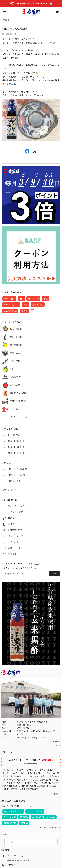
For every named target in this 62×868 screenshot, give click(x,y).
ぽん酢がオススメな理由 (16, 29)
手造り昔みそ (16, 353)
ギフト (13, 369)
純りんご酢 (15, 385)
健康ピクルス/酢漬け (19, 393)
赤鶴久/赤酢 (15, 377)
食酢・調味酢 (16, 337)
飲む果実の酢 (16, 345)
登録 (55, 573)
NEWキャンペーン (19, 417)
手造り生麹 (15, 361)
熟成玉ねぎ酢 (16, 329)
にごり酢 (14, 409)
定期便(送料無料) (18, 401)
